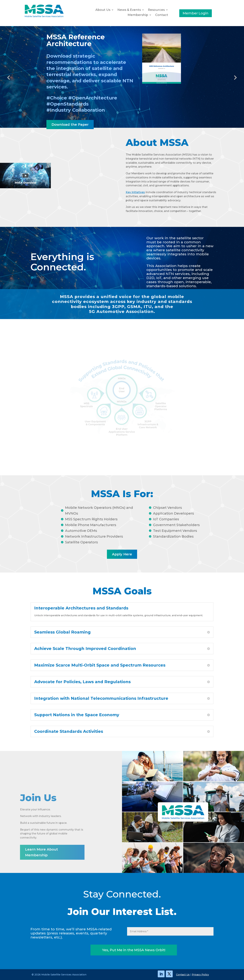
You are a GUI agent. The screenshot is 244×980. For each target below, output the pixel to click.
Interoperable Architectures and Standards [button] (81, 608)
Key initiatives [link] (135, 192)
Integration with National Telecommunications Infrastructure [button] (101, 698)
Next (234, 78)
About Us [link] (103, 10)
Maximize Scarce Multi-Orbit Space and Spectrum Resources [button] (100, 665)
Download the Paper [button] (70, 125)
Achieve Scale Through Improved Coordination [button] (85, 649)
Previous (10, 78)
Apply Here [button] (122, 554)
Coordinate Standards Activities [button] (69, 731)
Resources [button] (156, 10)
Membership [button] (138, 15)
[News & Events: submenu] (144, 10)
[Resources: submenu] (168, 10)
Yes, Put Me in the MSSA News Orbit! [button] (134, 950)
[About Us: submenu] (113, 10)
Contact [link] (162, 15)
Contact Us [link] (183, 975)
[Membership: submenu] (151, 15)
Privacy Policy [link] (200, 975)
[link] (44, 17)
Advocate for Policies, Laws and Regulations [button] (82, 682)
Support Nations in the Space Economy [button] (77, 715)
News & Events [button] (129, 10)
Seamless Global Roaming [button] (62, 632)
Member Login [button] (196, 13)
